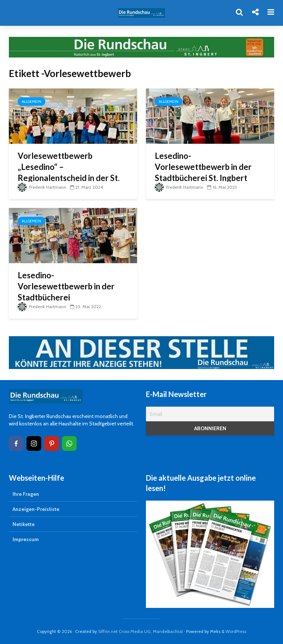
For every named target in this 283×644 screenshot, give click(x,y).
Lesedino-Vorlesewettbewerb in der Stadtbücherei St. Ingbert (203, 167)
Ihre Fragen (26, 494)
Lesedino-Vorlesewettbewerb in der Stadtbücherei (66, 286)
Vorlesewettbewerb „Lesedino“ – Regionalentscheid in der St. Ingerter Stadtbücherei (69, 172)
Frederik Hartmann (42, 187)
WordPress (236, 631)
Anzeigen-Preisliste (36, 509)
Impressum (26, 539)
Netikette (24, 524)
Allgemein (32, 102)
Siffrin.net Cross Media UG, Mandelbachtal (140, 631)
